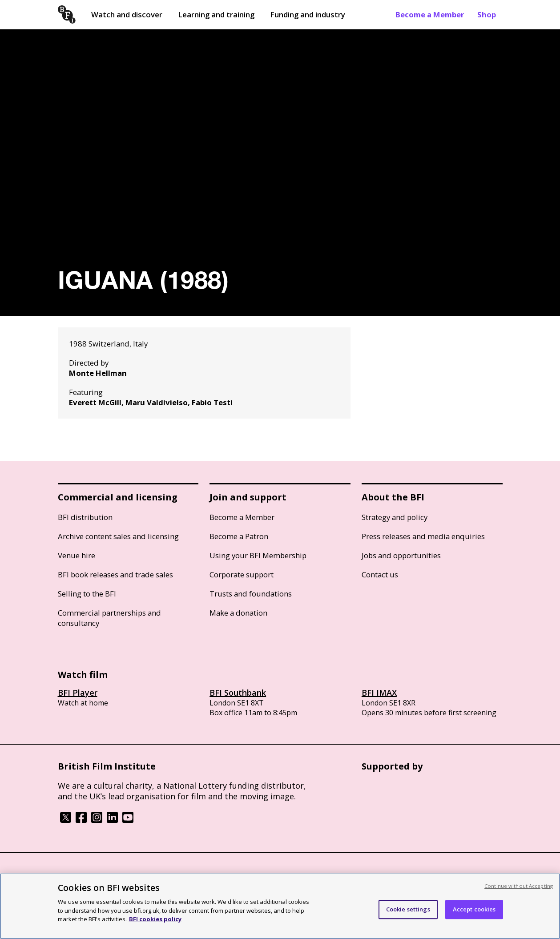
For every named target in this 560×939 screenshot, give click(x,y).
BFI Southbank (238, 693)
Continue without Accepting (519, 886)
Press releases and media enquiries (423, 536)
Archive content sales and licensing (118, 536)
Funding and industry (308, 14)
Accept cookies (474, 909)
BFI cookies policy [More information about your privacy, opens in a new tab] (155, 919)
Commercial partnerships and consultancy (109, 618)
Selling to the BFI (87, 594)
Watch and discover (127, 14)
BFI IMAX (379, 693)
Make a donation (238, 613)
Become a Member (430, 14)
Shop (487, 14)
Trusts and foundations (251, 594)
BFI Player (78, 693)
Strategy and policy (395, 517)
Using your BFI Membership (258, 555)
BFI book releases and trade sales (115, 574)
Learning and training (216, 14)
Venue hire (77, 555)
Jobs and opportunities (401, 555)
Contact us (380, 574)
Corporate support (242, 574)
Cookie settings (408, 909)
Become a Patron (239, 536)
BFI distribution (85, 517)
